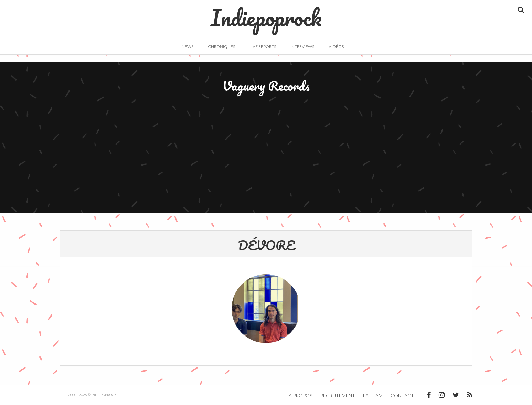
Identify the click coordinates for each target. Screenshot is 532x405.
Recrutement (338, 396)
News (188, 47)
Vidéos (336, 47)
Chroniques (221, 47)
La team (373, 396)
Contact (402, 396)
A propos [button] (300, 396)
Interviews (302, 47)
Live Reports (263, 47)
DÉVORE (266, 245)
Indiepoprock (266, 14)
